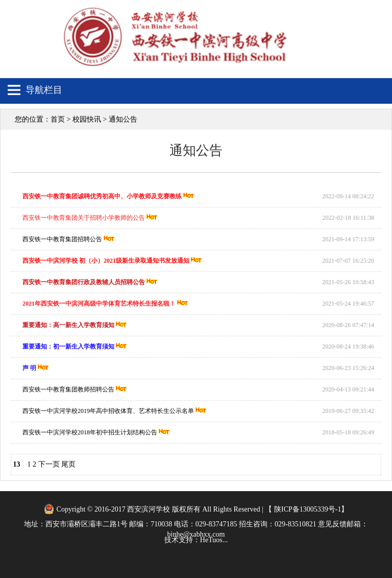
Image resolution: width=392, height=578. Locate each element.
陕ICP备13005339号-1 (307, 509)
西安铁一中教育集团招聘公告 (62, 239)
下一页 (49, 464)
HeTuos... (214, 540)
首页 (58, 119)
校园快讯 (87, 119)
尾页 (68, 464)
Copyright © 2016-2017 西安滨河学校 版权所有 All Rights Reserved (158, 509)
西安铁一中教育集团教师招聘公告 (68, 389)
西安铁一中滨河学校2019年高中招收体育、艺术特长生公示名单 (108, 411)
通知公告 (123, 119)
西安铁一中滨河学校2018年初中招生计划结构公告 (90, 432)
